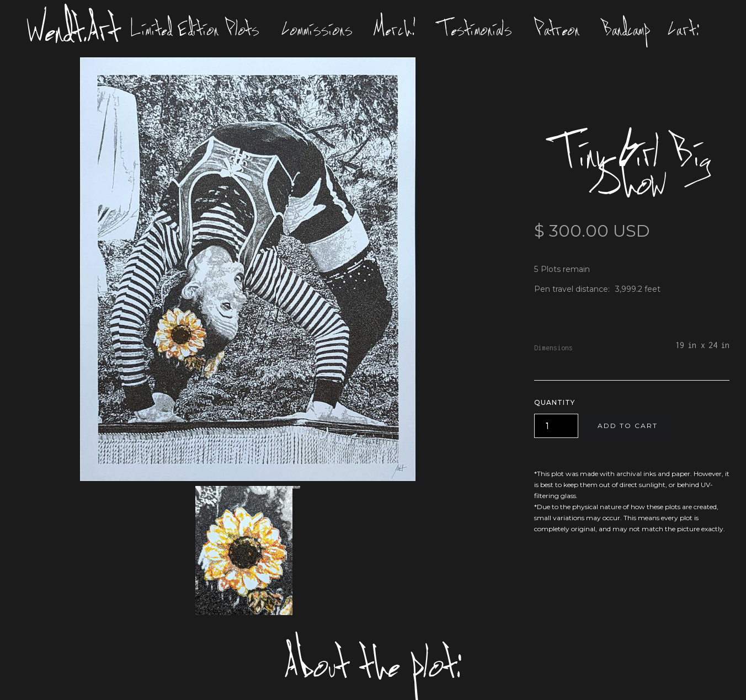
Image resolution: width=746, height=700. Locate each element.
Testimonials (475, 29)
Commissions (317, 29)
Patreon (557, 29)
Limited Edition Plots (195, 29)
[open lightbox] (248, 269)
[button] (686, 29)
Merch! (396, 29)
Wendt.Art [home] (74, 29)
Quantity (555, 402)
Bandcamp (626, 29)
